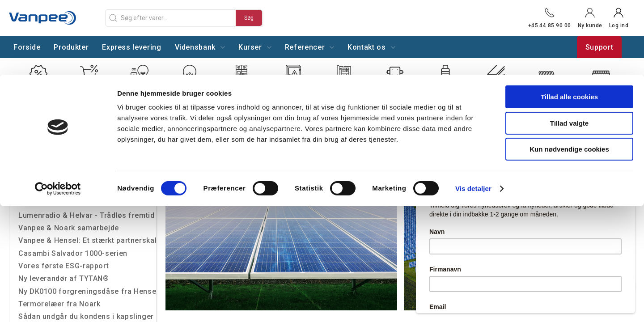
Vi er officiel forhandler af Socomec (83, 202)
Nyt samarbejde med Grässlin (70, 190)
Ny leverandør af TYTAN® (64, 278)
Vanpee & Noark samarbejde (69, 228)
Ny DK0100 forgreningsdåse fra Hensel (87, 291)
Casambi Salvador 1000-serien (73, 253)
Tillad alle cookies (569, 22)
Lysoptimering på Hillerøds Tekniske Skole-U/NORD (87, 165)
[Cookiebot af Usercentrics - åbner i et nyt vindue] (58, 114)
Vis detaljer (473, 114)
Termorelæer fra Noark (59, 304)
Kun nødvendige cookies (569, 74)
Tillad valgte (569, 49)
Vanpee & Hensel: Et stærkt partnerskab (87, 240)
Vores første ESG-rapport (64, 266)
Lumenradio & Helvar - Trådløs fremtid (87, 215)
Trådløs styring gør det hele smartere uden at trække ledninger (87, 177)
